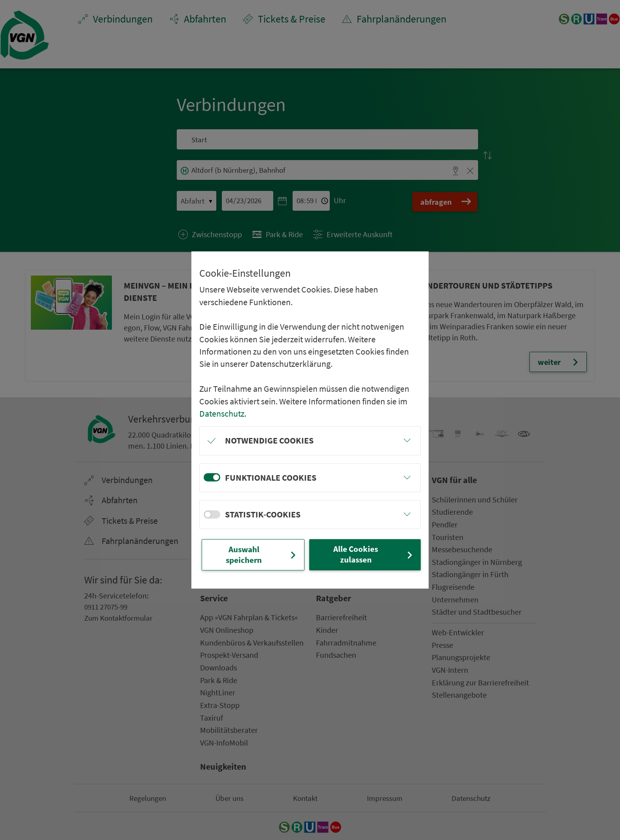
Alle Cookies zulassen (374, 554)
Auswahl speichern (262, 554)
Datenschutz (222, 413)
